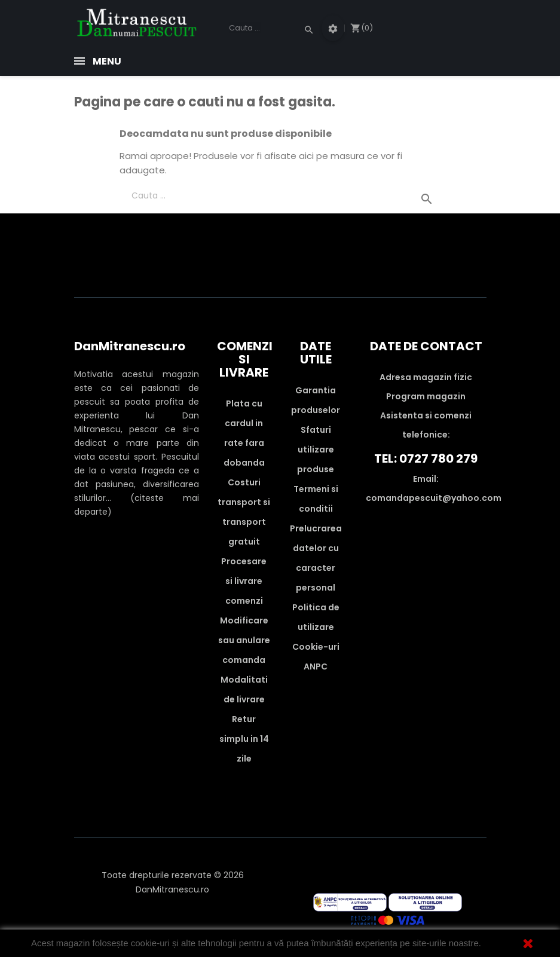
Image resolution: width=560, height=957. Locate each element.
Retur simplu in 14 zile (244, 739)
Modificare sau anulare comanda (244, 640)
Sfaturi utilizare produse (316, 450)
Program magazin (426, 396)
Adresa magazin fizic (426, 377)
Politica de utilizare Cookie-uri (316, 627)
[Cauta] (269, 28)
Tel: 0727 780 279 (426, 458)
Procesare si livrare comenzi (244, 581)
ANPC (316, 666)
